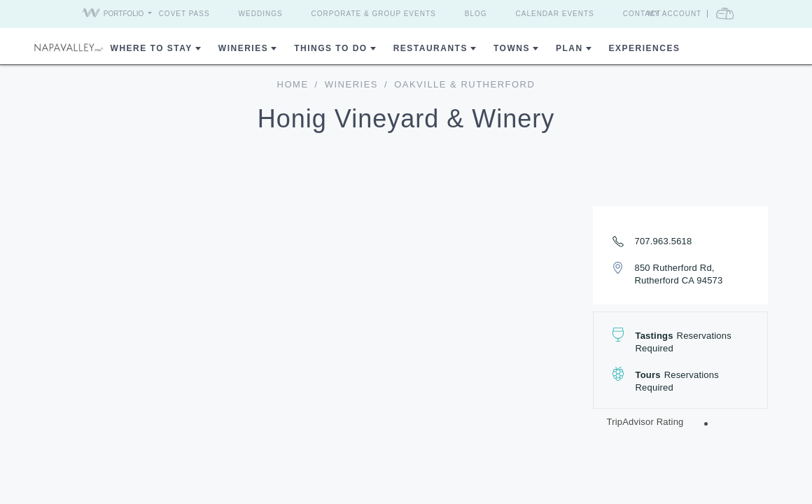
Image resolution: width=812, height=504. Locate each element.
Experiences (645, 48)
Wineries (243, 48)
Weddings (261, 14)
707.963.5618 (664, 241)
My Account (675, 14)
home (293, 84)
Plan (569, 48)
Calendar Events (555, 14)
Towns (512, 48)
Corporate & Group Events (374, 14)
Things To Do (330, 48)
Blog (476, 14)
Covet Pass (184, 14)
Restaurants (430, 48)
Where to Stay (152, 48)
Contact (642, 14)
